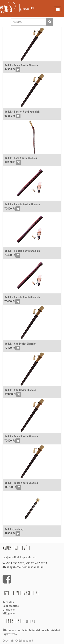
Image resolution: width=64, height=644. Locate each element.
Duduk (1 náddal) (14, 529)
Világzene (9, 614)
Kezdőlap (8, 602)
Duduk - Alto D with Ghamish (20, 344)
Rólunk (31, 622)
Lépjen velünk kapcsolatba (19, 558)
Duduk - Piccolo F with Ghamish (22, 251)
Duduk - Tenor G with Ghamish (21, 65)
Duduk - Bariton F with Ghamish (22, 112)
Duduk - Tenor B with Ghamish (21, 437)
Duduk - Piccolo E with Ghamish (22, 297)
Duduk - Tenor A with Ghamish (21, 483)
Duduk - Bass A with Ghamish (21, 158)
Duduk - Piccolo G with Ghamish (22, 205)
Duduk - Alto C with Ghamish (20, 390)
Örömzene (9, 610)
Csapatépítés (11, 606)
